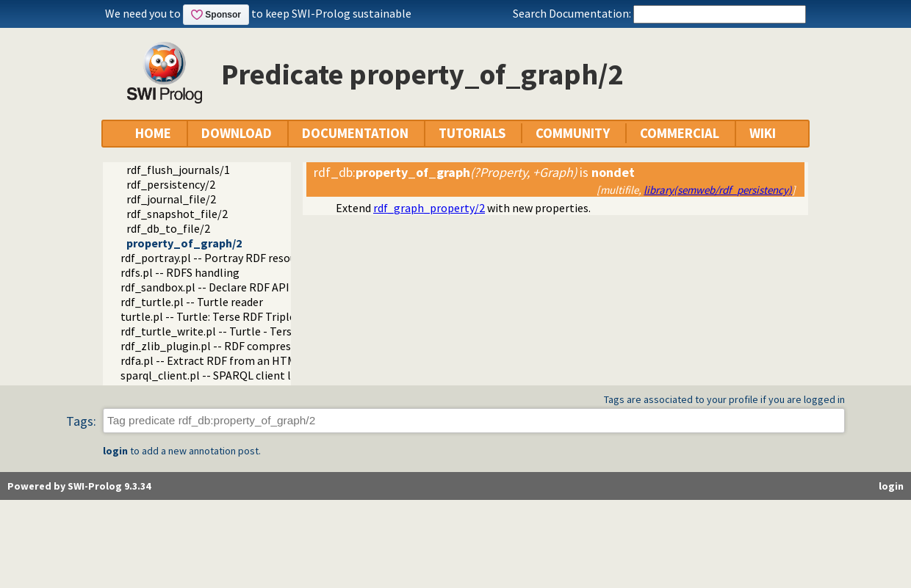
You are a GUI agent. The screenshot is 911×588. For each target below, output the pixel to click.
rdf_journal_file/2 (171, 199)
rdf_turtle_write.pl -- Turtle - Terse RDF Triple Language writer (279, 331)
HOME (153, 133)
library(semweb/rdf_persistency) (718, 190)
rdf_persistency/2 (171, 184)
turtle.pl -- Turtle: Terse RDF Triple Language (234, 316)
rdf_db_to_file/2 (168, 228)
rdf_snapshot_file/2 (177, 214)
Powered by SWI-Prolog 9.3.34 (79, 486)
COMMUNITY (573, 133)
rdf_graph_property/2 (429, 208)
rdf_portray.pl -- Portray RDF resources (219, 258)
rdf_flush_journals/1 (178, 170)
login (115, 451)
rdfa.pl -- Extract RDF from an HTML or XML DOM (242, 360)
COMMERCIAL (680, 133)
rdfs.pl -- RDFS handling (180, 272)
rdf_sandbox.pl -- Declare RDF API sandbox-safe (240, 287)
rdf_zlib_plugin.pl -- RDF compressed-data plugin (245, 346)
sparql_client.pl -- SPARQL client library (220, 375)
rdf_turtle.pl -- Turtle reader (192, 302)
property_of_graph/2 (184, 243)
